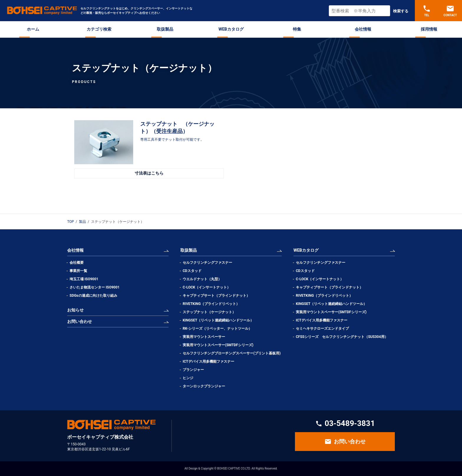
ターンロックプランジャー (204, 386)
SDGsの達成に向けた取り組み (93, 296)
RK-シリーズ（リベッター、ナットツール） (217, 329)
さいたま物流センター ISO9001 (95, 287)
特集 (297, 29)
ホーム (33, 29)
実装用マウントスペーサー (204, 337)
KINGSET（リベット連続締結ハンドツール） (218, 320)
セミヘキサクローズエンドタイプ (322, 329)
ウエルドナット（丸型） (204, 279)
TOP (71, 222)
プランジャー (193, 370)
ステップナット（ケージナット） (209, 312)
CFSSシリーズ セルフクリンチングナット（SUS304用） (342, 337)
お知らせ (75, 310)
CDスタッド (192, 271)
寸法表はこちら (149, 173)
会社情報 (363, 29)
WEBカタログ (231, 29)
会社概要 (77, 263)
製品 (82, 222)
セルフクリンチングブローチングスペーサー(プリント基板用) (232, 353)
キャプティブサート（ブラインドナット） (216, 296)
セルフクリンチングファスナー (207, 263)
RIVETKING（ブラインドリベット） (211, 304)
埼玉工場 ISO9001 (84, 279)
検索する (401, 11)
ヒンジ (188, 378)
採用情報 (429, 29)
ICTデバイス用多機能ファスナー (208, 361)
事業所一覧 (78, 271)
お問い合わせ (80, 321)
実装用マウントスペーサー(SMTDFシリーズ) (218, 345)
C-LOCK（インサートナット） (207, 287)
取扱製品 (165, 29)
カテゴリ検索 (99, 29)
